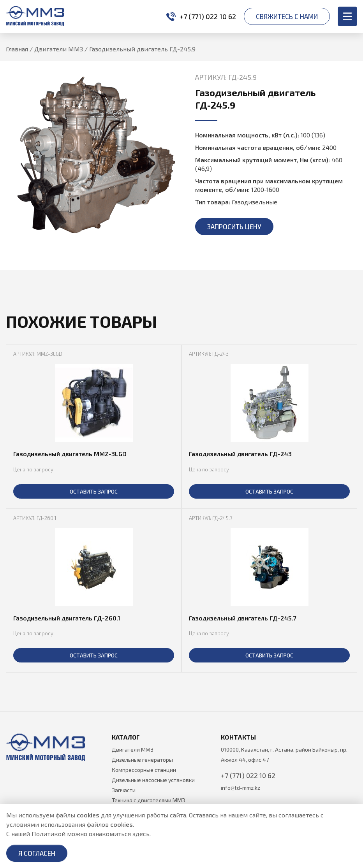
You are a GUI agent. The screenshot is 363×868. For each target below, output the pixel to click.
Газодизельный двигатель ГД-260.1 (67, 618)
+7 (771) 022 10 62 (201, 16)
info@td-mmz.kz (241, 788)
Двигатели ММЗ (133, 749)
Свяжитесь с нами (287, 16)
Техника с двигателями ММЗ (148, 800)
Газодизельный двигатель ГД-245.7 (242, 618)
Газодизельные (255, 202)
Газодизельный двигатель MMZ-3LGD (70, 454)
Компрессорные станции (144, 770)
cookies (88, 815)
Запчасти (124, 790)
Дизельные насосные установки (153, 780)
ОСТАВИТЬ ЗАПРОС (94, 491)
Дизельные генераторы (142, 760)
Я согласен (37, 853)
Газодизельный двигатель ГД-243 (240, 454)
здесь (141, 834)
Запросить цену (234, 227)
